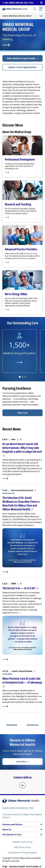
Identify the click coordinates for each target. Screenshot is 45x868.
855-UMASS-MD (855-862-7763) (19, 3)
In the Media (7, 674)
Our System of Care (12, 835)
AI (20, 439)
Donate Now (27, 762)
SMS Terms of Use (22, 847)
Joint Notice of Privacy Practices (23, 853)
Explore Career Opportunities (23, 67)
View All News (12, 725)
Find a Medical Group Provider (25, 59)
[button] (41, 824)
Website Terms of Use (22, 842)
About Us (7, 830)
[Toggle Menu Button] (41, 16)
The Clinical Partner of (22, 816)
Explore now (22, 413)
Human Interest (9, 493)
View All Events (33, 725)
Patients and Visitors (12, 824)
